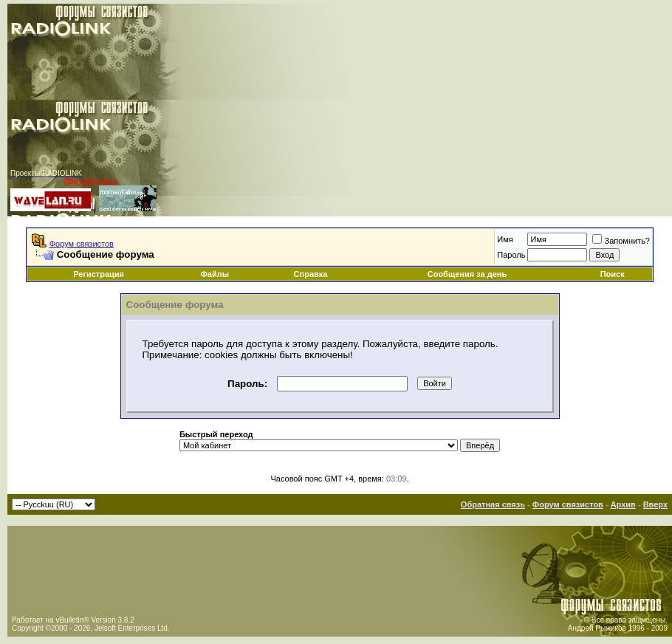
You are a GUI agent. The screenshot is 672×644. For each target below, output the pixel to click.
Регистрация (99, 274)
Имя (505, 239)
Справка (311, 274)
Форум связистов (82, 244)
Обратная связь (493, 504)
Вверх (655, 504)
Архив (623, 504)
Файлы (215, 274)
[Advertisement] (451, 110)
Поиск (613, 274)
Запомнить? (621, 241)
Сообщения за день (467, 274)
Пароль (511, 255)
